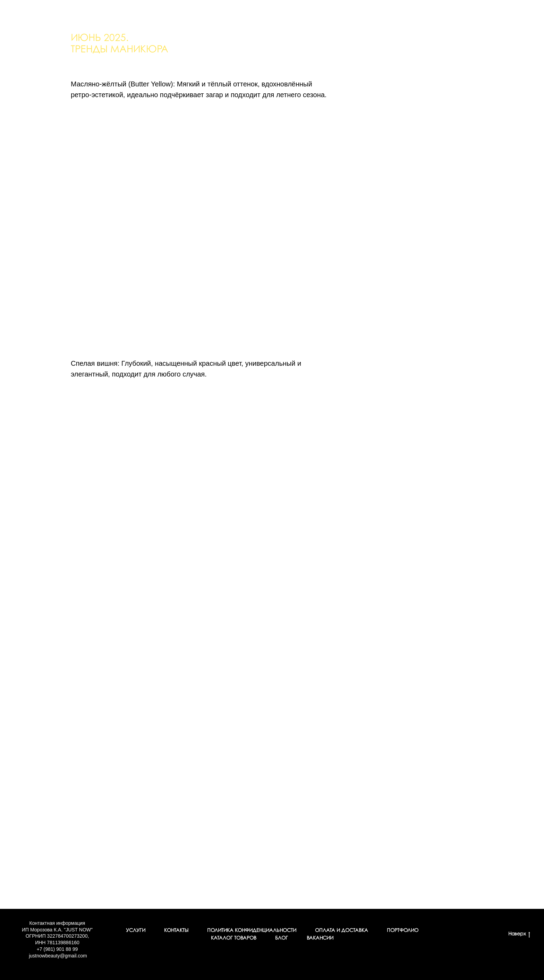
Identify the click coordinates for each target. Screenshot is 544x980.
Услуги (136, 931)
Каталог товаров (234, 938)
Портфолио (403, 931)
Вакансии (320, 938)
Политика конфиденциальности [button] (252, 931)
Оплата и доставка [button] (342, 931)
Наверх (519, 935)
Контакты (176, 931)
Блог (282, 938)
